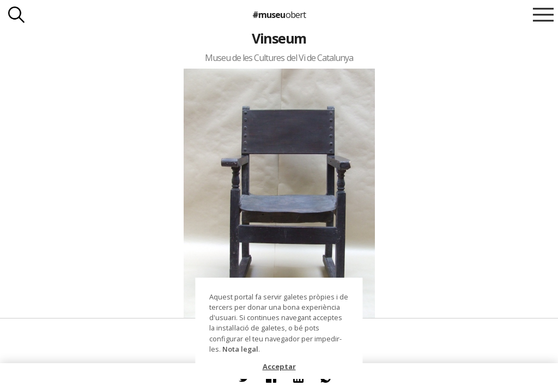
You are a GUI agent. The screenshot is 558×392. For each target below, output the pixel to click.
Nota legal (240, 349)
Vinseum (279, 38)
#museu (279, 15)
